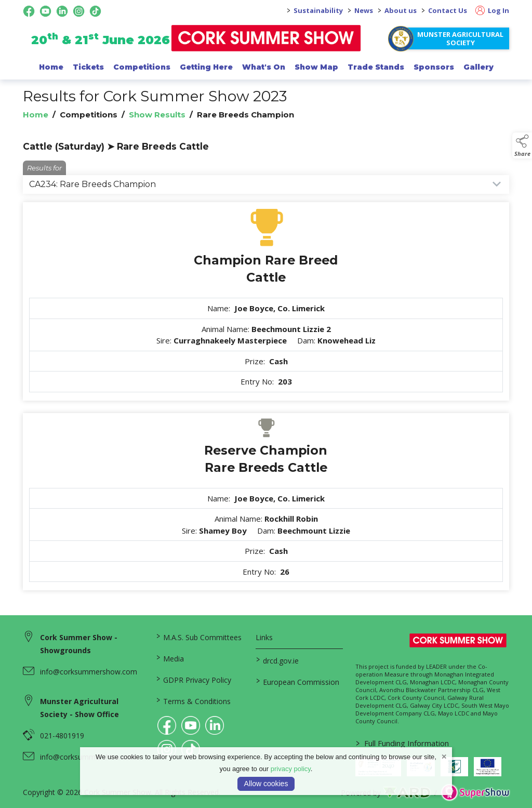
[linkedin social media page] (62, 11)
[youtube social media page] (45, 11)
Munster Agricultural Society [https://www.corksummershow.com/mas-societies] (460, 38)
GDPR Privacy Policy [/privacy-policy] (194, 679)
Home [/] (51, 67)
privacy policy (291, 769)
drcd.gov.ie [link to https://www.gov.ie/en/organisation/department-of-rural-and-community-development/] (277, 660)
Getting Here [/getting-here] (206, 67)
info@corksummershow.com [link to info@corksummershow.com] (89, 672)
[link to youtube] (191, 725)
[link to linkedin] (215, 725)
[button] (522, 145)
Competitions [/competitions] (142, 67)
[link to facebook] (167, 725)
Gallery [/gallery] (478, 67)
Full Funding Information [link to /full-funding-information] (402, 743)
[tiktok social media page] (95, 11)
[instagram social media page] (79, 11)
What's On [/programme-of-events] (264, 67)
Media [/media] (170, 658)
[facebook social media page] (29, 11)
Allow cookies (266, 784)
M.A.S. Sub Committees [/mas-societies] (199, 637)
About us (401, 10)
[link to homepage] (266, 38)
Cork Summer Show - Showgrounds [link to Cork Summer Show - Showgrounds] (79, 644)
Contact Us (448, 10)
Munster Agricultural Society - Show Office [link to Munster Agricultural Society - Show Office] (79, 708)
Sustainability (318, 10)
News (364, 10)
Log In (492, 10)
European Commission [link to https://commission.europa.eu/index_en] (298, 681)
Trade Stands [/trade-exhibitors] (376, 67)
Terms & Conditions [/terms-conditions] (194, 700)
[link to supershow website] (475, 793)
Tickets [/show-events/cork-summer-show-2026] (88, 67)
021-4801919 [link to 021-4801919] (62, 736)
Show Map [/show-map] (316, 67)
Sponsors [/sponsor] (434, 67)
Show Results (157, 115)
